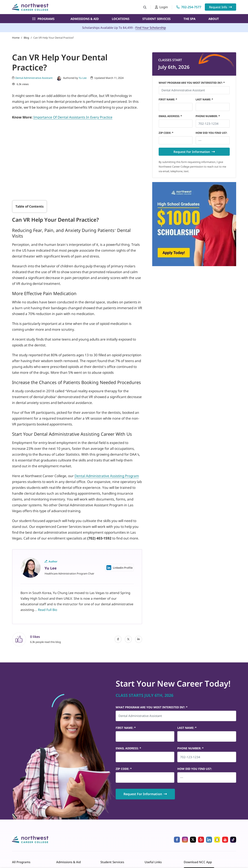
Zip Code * (166, 133)
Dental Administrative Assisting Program (107, 476)
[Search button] (145, 7)
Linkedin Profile (119, 568)
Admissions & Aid (85, 19)
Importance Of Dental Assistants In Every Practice (73, 117)
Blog (26, 38)
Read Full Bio (48, 610)
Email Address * (170, 116)
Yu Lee (83, 78)
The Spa (189, 19)
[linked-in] (139, 639)
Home (16, 38)
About (214, 19)
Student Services (156, 19)
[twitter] (128, 639)
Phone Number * (208, 116)
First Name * (168, 99)
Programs (43, 19)
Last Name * (204, 99)
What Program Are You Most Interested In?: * (192, 83)
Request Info (220, 7)
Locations (121, 19)
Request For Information (194, 152)
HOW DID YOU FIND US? (211, 133)
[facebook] (118, 639)
